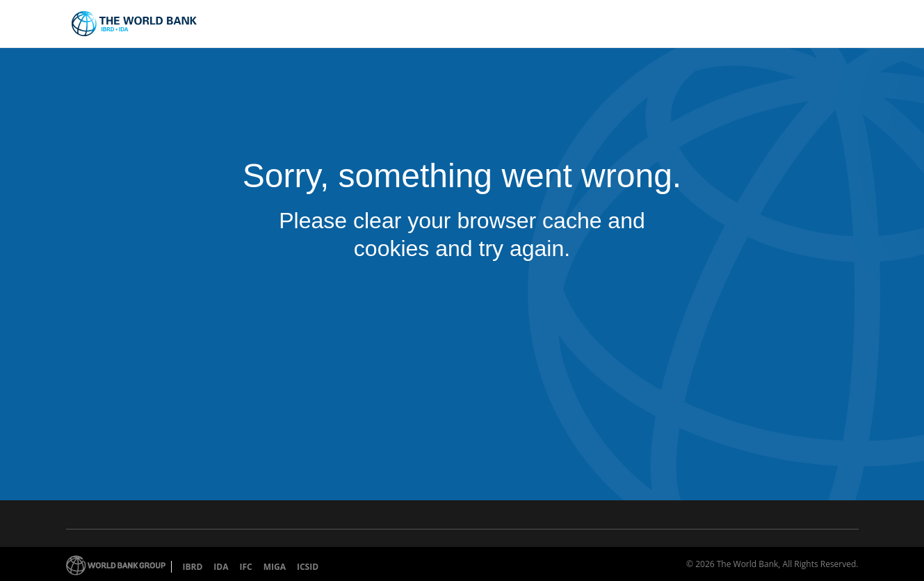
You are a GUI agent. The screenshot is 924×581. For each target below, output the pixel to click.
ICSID (308, 567)
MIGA (275, 567)
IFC (245, 567)
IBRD (193, 567)
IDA (221, 567)
